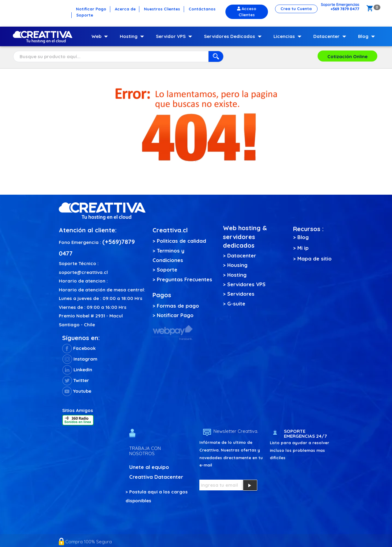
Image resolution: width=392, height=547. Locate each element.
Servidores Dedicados (234, 36)
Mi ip (303, 248)
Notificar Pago (175, 315)
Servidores (241, 294)
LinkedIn (77, 370)
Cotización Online (347, 56)
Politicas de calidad (181, 241)
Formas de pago (178, 306)
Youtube (77, 391)
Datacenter (331, 36)
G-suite (236, 303)
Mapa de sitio (315, 259)
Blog (368, 36)
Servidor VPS (175, 36)
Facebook (79, 348)
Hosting (133, 36)
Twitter (76, 380)
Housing (237, 265)
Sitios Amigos (78, 410)
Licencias (289, 36)
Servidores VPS (246, 284)
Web (101, 36)
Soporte (167, 270)
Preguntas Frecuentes (185, 279)
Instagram (80, 359)
